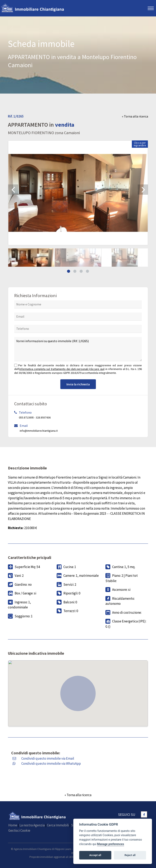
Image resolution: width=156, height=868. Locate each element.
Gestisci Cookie (19, 830)
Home (13, 825)
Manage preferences (111, 844)
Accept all (95, 855)
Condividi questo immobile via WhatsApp (51, 763)
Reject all (130, 855)
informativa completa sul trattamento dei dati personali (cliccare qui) (62, 369)
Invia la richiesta (78, 384)
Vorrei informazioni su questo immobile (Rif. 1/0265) (78, 349)
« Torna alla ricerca (135, 116)
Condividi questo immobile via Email (48, 758)
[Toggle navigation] (151, 8)
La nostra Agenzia (32, 825)
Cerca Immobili (58, 825)
